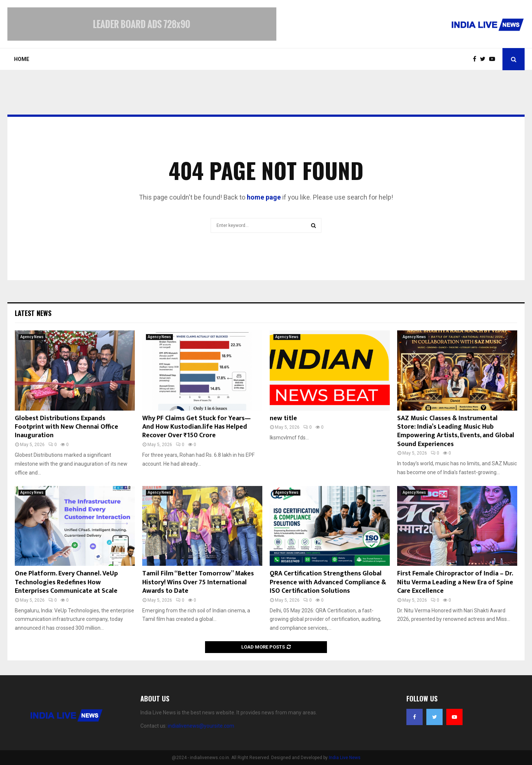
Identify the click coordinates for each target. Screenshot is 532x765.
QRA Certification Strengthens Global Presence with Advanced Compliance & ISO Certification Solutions (328, 582)
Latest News (33, 313)
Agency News (32, 337)
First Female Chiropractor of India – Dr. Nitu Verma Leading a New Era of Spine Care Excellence (455, 582)
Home (22, 59)
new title (283, 418)
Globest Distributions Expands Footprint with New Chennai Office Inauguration (66, 427)
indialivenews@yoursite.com (201, 726)
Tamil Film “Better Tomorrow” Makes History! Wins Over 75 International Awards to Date (198, 582)
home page (264, 197)
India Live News (345, 758)
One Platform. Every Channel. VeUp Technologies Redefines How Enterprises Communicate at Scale (66, 582)
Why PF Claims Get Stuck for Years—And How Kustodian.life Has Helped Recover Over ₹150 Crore (197, 427)
